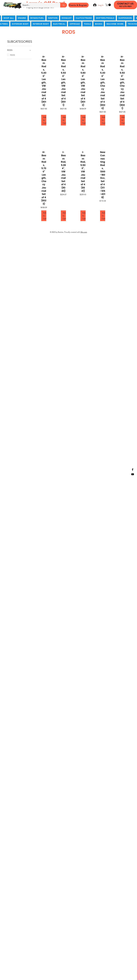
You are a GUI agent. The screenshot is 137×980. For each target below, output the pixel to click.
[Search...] (39, 5)
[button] (108, 5)
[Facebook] (133, 470)
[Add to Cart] (44, 120)
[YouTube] (133, 474)
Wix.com (84, 232)
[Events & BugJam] (78, 5)
